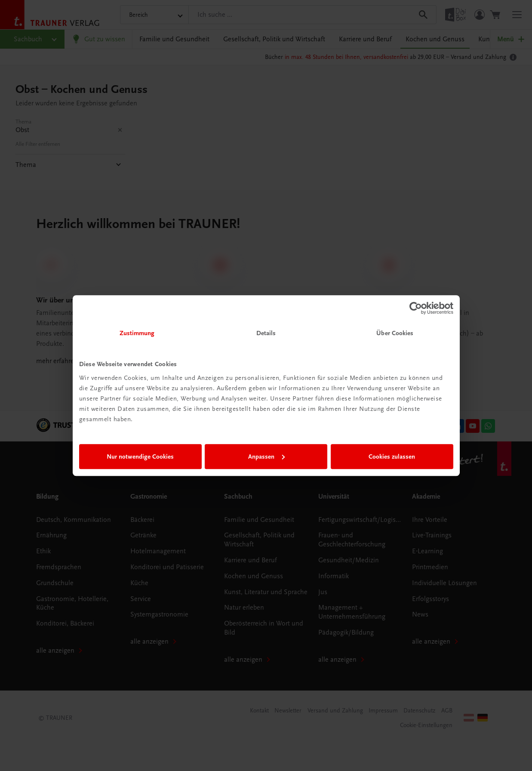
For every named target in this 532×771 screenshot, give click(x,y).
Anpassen (266, 456)
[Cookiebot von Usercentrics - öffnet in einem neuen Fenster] (416, 308)
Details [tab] (266, 333)
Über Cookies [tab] (395, 333)
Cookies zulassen (392, 456)
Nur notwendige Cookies (140, 456)
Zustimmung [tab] (137, 333)
